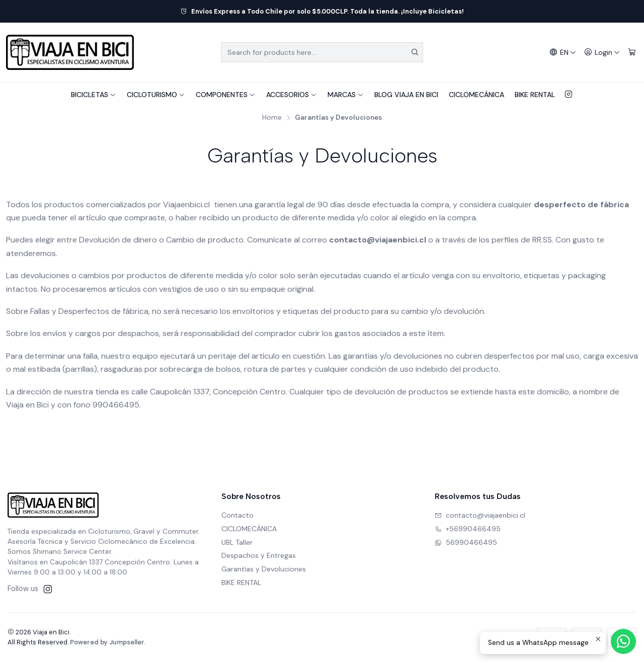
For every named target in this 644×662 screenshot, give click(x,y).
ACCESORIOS (292, 95)
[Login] (602, 53)
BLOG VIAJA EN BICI (406, 95)
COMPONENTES (226, 95)
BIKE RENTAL (535, 95)
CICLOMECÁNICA (476, 95)
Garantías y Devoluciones (264, 569)
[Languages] (563, 53)
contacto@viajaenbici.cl (480, 515)
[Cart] (632, 53)
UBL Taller (237, 542)
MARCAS (346, 95)
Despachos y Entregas (259, 555)
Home (272, 118)
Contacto (237, 515)
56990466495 (466, 542)
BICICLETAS (94, 95)
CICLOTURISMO (156, 95)
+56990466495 (468, 529)
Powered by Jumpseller (107, 642)
